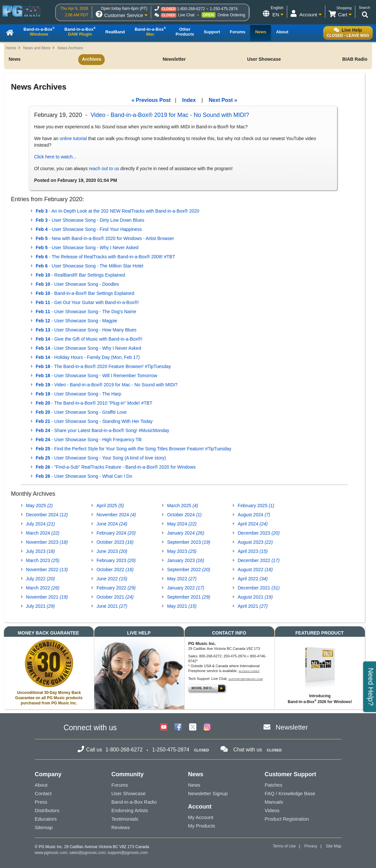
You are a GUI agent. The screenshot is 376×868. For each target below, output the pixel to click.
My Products (202, 826)
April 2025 (110, 506)
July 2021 (41, 606)
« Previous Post (151, 100)
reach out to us (104, 169)
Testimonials (125, 819)
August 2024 (254, 515)
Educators (46, 819)
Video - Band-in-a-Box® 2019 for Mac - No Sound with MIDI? (170, 115)
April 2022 (253, 579)
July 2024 (41, 524)
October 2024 (184, 515)
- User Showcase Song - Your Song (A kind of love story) (101, 458)
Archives (91, 59)
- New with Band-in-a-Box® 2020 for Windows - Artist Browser (105, 238)
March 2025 (182, 506)
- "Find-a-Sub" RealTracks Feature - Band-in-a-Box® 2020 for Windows (116, 467)
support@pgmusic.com (246, 679)
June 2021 (112, 606)
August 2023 (255, 542)
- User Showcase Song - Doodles (77, 284)
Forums (120, 785)
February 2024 (116, 533)
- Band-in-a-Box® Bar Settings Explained (85, 293)
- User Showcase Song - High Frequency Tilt (89, 440)
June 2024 (112, 524)
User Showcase (264, 59)
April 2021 (253, 606)
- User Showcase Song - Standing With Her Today (94, 421)
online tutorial (73, 138)
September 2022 (188, 570)
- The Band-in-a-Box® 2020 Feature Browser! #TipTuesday (103, 366)
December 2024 (47, 515)
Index (189, 100)
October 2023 (115, 542)
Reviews (121, 827)
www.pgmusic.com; (52, 853)
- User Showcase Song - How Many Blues (86, 330)
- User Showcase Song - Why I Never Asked (87, 248)
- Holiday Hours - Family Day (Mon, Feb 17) (88, 357)
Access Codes (249, 671)
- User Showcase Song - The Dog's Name (86, 312)
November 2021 (47, 597)
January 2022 (186, 588)
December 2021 (259, 588)
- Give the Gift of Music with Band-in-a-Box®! (89, 339)
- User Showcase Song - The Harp (79, 394)
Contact (43, 793)
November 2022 (47, 570)
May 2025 (40, 506)
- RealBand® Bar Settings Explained (81, 275)
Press (41, 802)
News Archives (70, 48)
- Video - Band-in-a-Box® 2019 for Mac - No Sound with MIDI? (107, 385)
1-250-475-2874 (224, 9)
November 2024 (116, 515)
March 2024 (43, 533)
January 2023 (186, 560)
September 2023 (188, 542)
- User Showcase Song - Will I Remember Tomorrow (97, 376)
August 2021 (255, 597)
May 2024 (182, 524)
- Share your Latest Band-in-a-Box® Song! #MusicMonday (103, 430)
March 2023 (43, 560)
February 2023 (116, 560)
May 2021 (182, 606)
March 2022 (43, 588)
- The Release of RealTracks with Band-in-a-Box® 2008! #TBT (105, 257)
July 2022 (41, 579)
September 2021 (188, 597)
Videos (272, 810)
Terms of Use (284, 846)
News (15, 59)
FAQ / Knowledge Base (290, 793)
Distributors (47, 810)
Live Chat (186, 15)
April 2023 (253, 551)
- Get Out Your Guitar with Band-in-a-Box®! (87, 302)
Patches (274, 785)
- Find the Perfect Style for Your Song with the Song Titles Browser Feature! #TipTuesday (134, 449)
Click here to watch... (55, 157)
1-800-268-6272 (191, 9)
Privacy (311, 846)
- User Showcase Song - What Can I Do (84, 476)
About (41, 785)
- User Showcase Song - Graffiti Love (81, 412)
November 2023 (47, 542)
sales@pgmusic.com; (89, 853)
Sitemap (44, 827)
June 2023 (112, 551)
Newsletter (174, 59)
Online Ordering (231, 15)
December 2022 (259, 560)
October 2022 (115, 570)
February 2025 (256, 506)
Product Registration (287, 819)
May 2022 (182, 579)
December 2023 (259, 533)
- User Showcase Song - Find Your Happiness (89, 229)
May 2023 (182, 551)
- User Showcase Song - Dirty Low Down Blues (90, 220)
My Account (201, 817)
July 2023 (41, 551)
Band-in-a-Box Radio (134, 802)
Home (11, 48)
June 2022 (112, 579)
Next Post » (223, 100)
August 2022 (255, 570)
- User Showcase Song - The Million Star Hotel (90, 266)
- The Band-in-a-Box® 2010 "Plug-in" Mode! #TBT (94, 403)
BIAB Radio (355, 59)
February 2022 (116, 588)
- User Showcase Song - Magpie (77, 321)
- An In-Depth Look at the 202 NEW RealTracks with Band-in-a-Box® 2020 (118, 211)
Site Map (333, 846)
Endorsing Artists (130, 810)
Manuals (274, 802)
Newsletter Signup (208, 793)
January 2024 (186, 533)
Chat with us (248, 750)
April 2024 (253, 524)
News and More (37, 48)
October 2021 (115, 597)
